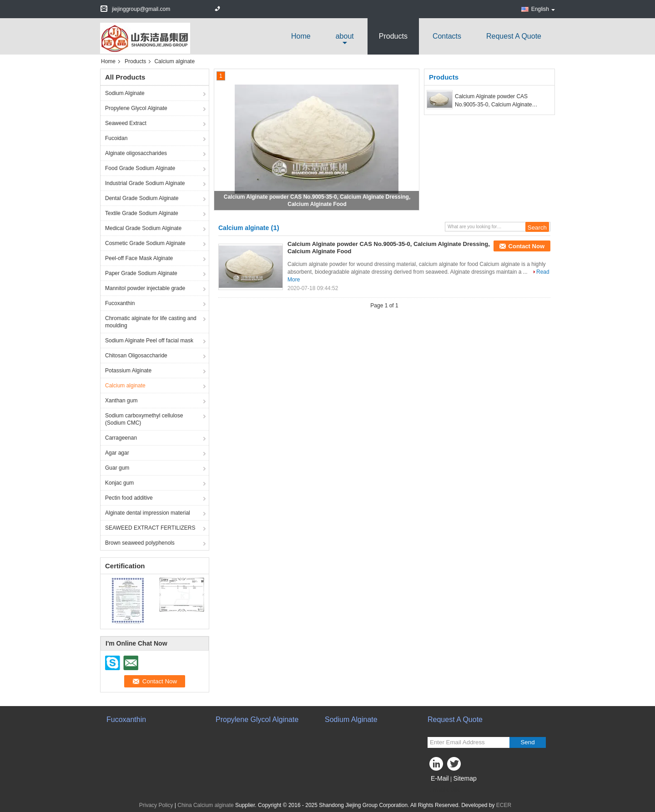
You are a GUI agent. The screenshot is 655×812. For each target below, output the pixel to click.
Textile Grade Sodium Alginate (142, 213)
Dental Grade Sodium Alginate (142, 198)
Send (527, 742)
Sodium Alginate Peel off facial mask (149, 341)
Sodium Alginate (125, 93)
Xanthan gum (121, 401)
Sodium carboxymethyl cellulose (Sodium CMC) (144, 419)
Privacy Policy (156, 805)
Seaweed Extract (126, 123)
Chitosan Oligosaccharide (136, 356)
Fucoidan (116, 138)
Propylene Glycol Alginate (136, 108)
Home (301, 36)
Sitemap (465, 778)
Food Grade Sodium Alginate (140, 168)
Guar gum (117, 468)
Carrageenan (121, 438)
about (345, 36)
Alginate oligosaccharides (136, 153)
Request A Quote (514, 36)
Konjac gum (119, 483)
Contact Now (527, 246)
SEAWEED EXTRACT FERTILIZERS (150, 528)
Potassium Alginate (128, 371)
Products (393, 36)
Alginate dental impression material (148, 513)
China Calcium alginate (205, 805)
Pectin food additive (129, 498)
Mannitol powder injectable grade (145, 288)
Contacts (447, 36)
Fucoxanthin (120, 303)
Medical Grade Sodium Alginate (143, 228)
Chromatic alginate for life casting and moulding (151, 322)
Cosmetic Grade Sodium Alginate (145, 243)
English (543, 9)
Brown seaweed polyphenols (140, 543)
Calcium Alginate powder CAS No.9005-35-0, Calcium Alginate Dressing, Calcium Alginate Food (494, 101)
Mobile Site (444, 790)
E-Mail (440, 778)
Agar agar (117, 453)
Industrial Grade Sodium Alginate (145, 183)
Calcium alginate (125, 386)
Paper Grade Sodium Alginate (141, 273)
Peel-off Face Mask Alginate (139, 258)
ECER (504, 805)
